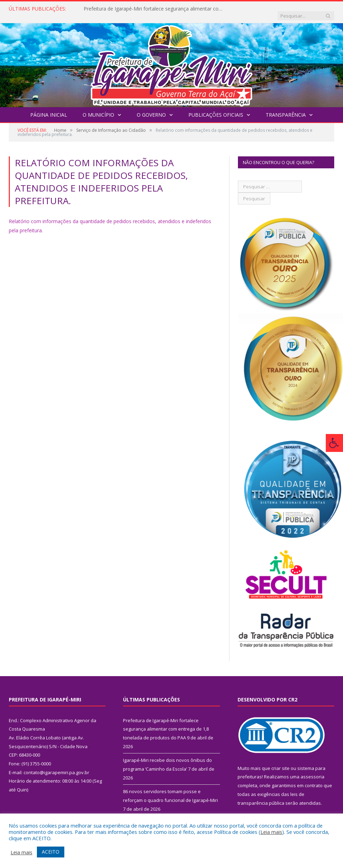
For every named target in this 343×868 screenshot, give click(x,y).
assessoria (312, 770)
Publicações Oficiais (216, 108)
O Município (98, 108)
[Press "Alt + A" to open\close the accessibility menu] (334, 443)
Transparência (286, 108)
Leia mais (271, 832)
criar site (280, 761)
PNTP (267, 812)
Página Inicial (49, 108)
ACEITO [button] (51, 852)
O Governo (151, 108)
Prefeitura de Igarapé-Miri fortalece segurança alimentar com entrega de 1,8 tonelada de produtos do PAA (156, 9)
